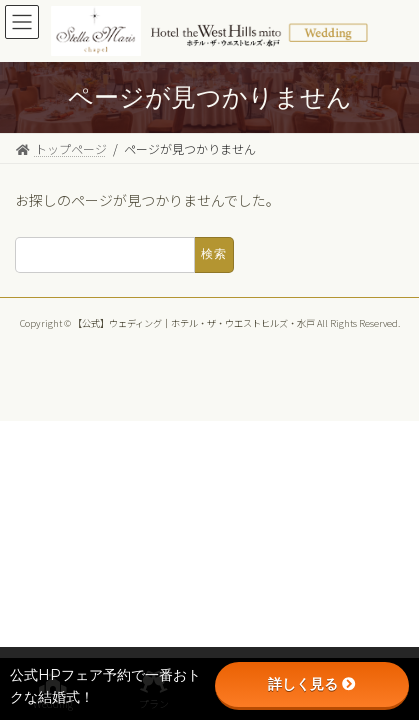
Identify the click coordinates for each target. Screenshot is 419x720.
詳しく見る (312, 684)
